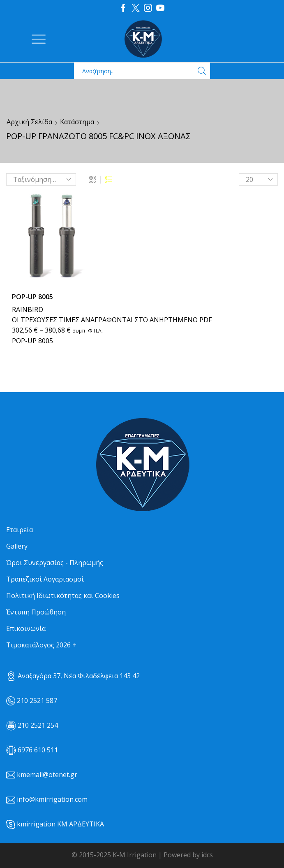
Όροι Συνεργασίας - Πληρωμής (55, 563)
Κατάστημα (77, 122)
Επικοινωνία (26, 628)
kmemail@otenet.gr (47, 775)
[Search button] (202, 71)
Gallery (17, 546)
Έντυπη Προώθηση (36, 612)
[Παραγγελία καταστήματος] (41, 179)
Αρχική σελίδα (29, 122)
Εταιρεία (20, 530)
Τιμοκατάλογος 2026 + (41, 645)
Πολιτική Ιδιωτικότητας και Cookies (63, 596)
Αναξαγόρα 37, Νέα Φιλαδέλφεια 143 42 (73, 676)
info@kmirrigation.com (52, 799)
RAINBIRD (28, 310)
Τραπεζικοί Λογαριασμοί (45, 579)
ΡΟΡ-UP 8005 (32, 297)
